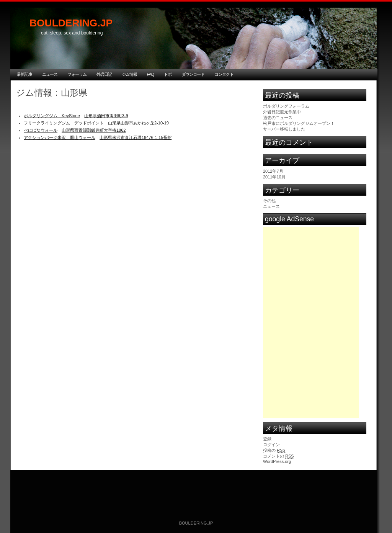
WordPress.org (277, 461)
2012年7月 (273, 171)
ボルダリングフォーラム (286, 106)
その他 (269, 201)
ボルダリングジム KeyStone (52, 116)
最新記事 (24, 74)
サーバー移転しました (284, 129)
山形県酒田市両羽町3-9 (106, 116)
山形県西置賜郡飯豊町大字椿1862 (94, 130)
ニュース (50, 74)
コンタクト (224, 74)
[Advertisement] (311, 275)
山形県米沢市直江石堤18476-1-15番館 (136, 137)
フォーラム (77, 74)
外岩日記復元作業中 (282, 112)
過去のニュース (278, 118)
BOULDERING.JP (71, 23)
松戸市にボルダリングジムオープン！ (299, 123)
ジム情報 (129, 74)
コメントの (278, 456)
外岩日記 (104, 74)
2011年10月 (274, 177)
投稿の (274, 450)
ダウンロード (193, 74)
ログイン (271, 445)
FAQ (151, 74)
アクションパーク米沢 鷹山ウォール (60, 137)
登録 (267, 439)
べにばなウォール (41, 130)
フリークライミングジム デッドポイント (64, 123)
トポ (168, 74)
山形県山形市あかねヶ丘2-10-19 (138, 123)
